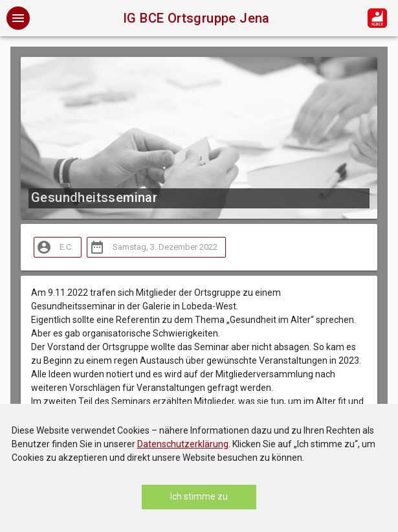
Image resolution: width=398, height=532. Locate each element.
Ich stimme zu (199, 496)
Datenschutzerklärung (183, 444)
